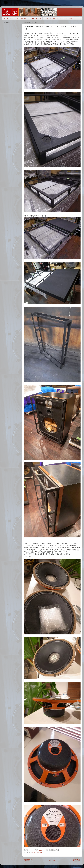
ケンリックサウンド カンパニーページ (58, 18)
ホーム (52, 860)
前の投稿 (77, 860)
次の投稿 (28, 860)
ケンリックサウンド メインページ (29, 18)
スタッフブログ (37, 853)
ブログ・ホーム (9, 18)
